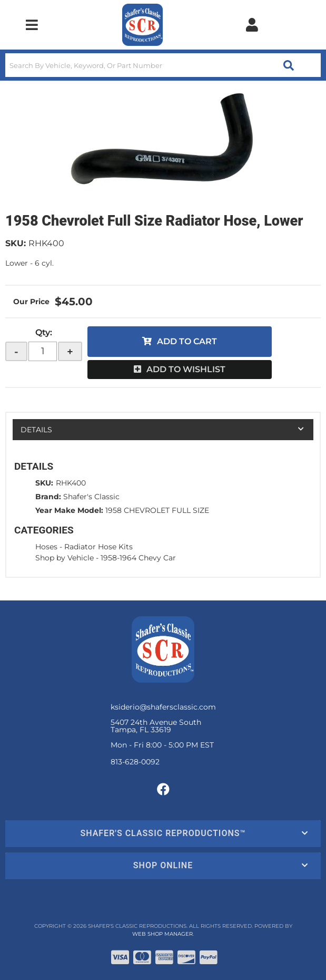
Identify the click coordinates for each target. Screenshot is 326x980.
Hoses (46, 547)
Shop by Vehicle (65, 558)
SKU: (16, 243)
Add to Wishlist (186, 369)
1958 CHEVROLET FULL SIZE (157, 510)
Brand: (48, 497)
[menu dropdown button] (32, 25)
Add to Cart (187, 341)
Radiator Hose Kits (98, 547)
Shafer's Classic (91, 497)
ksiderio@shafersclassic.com (163, 707)
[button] (163, 65)
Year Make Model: (69, 510)
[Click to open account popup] (252, 25)
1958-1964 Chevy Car (138, 558)
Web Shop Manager (162, 934)
